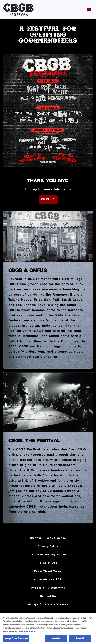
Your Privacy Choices (51, 538)
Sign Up (48, 199)
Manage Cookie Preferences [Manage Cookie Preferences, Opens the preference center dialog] (16, 640)
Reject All (80, 640)
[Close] (90, 620)
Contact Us (48, 596)
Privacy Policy (48, 546)
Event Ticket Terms (48, 571)
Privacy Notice (29, 633)
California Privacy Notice (48, 555)
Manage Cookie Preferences (48, 605)
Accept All (56, 640)
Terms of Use (48, 563)
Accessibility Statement (48, 588)
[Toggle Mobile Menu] (89, 10)
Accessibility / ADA (48, 580)
